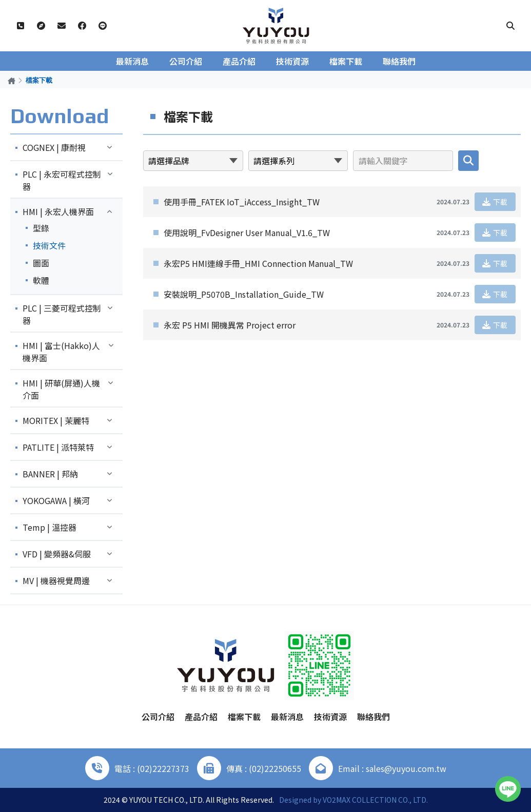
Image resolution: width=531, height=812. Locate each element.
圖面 (41, 263)
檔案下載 (346, 61)
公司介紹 (186, 61)
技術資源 (292, 61)
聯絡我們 (399, 61)
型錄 (41, 228)
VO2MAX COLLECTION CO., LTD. (375, 800)
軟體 (41, 280)
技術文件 (49, 245)
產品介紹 (239, 61)
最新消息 (132, 61)
